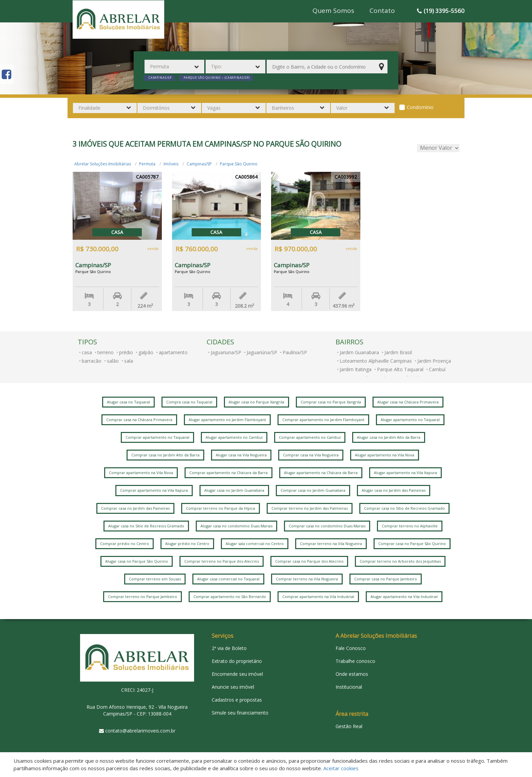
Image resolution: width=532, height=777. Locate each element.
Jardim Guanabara (359, 352)
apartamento (173, 352)
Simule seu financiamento (240, 713)
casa (87, 352)
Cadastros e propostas (237, 700)
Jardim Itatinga (356, 369)
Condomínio (420, 107)
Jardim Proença (434, 361)
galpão (146, 352)
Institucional (349, 687)
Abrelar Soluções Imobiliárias (103, 164)
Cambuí (437, 369)
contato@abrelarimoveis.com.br (140, 731)
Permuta (147, 164)
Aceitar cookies (341, 768)
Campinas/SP (199, 164)
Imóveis (171, 164)
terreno (106, 352)
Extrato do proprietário (237, 661)
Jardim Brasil (398, 352)
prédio (126, 352)
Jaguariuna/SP (226, 352)
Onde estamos (352, 674)
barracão (92, 361)
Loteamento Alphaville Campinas (376, 361)
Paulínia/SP (295, 352)
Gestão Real (349, 726)
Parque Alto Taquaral (400, 369)
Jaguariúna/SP (262, 352)
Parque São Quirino (239, 164)
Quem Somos (333, 11)
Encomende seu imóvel (237, 674)
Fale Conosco (351, 648)
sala (129, 361)
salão (113, 361)
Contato (382, 11)
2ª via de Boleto (229, 648)
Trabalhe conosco (355, 661)
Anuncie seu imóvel (233, 687)
